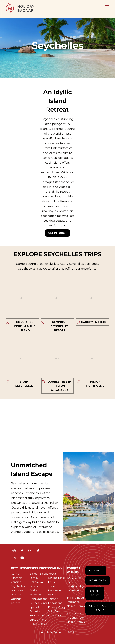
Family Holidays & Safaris (36, 582)
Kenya (15, 574)
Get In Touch (57, 233)
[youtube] (22, 558)
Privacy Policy (57, 607)
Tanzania (17, 578)
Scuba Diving (38, 603)
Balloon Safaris (39, 574)
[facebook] (22, 550)
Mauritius (17, 590)
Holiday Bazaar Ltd (55, 632)
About (52, 574)
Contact (96, 571)
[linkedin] (14, 558)
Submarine (37, 616)
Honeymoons (38, 599)
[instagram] (30, 550)
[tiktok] (38, 550)
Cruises (16, 603)
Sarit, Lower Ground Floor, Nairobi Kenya (76, 618)
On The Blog (56, 578)
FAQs (51, 582)
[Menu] (107, 4)
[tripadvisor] (14, 550)
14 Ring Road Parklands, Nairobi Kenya (76, 602)
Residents (98, 580)
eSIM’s (52, 595)
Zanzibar (16, 582)
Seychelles (18, 586)
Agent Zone (95, 593)
